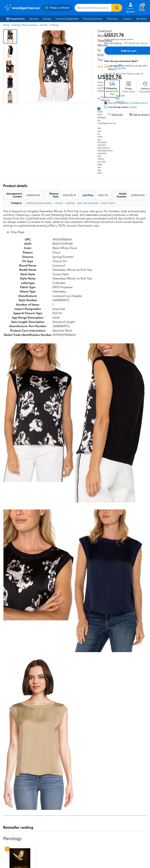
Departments (15, 19)
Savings (47, 19)
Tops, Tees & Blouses (88, 203)
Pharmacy (113, 19)
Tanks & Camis (108, 203)
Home (6, 25)
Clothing (54, 25)
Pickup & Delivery (93, 19)
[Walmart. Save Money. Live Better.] (22, 8)
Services (34, 19)
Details (133, 107)
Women (44, 25)
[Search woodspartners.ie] (93, 8)
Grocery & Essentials (67, 19)
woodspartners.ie (107, 123)
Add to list (115, 114)
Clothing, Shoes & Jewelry (25, 25)
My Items (141, 19)
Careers (127, 19)
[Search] (117, 8)
